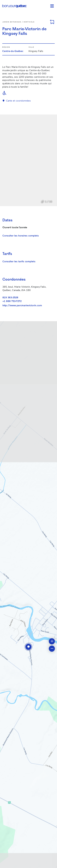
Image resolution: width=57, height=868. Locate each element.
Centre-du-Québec (13, 51)
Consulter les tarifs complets (19, 261)
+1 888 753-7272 (12, 301)
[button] (28, 647)
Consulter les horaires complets (21, 235)
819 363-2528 (10, 297)
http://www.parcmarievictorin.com (22, 305)
